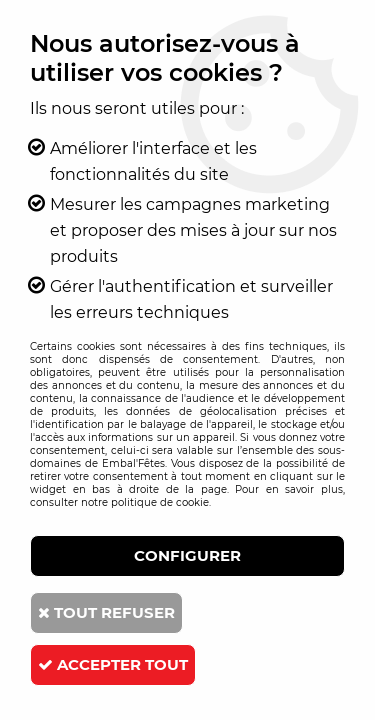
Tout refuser (106, 612)
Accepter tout (113, 664)
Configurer (187, 555)
